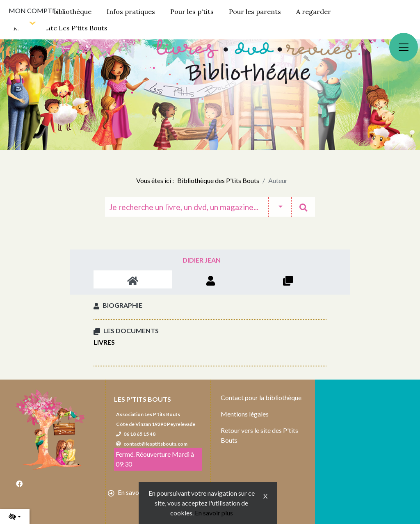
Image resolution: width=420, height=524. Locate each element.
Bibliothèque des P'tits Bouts (218, 180)
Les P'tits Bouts (143, 399)
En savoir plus (214, 513)
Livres (104, 342)
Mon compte (32, 10)
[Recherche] (186, 207)
